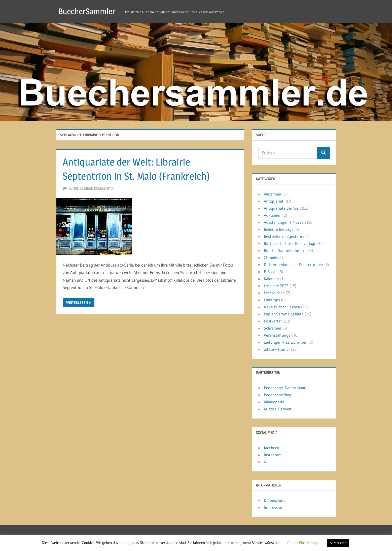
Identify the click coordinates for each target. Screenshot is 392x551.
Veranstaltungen (278, 335)
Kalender (272, 279)
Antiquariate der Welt (282, 208)
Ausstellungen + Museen (285, 222)
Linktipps (272, 300)
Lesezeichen (274, 293)
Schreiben (273, 328)
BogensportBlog (278, 395)
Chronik (271, 257)
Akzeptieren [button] (338, 543)
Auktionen (273, 215)
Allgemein (273, 194)
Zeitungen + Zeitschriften (286, 342)
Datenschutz (275, 500)
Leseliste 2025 (276, 286)
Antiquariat (274, 201)
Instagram (273, 455)
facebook (272, 448)
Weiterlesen (77, 303)
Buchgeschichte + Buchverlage (290, 243)
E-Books (271, 272)
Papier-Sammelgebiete (284, 314)
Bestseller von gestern (283, 236)
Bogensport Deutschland (285, 388)
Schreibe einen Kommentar (91, 188)
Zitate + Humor (277, 349)
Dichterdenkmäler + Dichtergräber (294, 265)
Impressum (274, 507)
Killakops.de (274, 402)
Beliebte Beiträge (279, 229)
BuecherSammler (87, 11)
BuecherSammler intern (285, 250)
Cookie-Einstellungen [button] (304, 543)
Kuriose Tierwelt (278, 409)
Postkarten (273, 321)
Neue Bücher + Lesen (282, 307)
